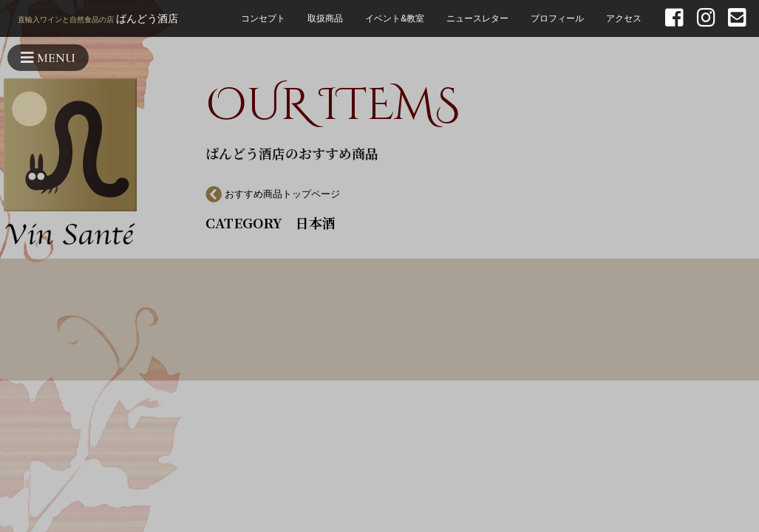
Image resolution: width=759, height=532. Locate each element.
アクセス (624, 18)
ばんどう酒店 (98, 20)
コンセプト (263, 18)
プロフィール (557, 18)
